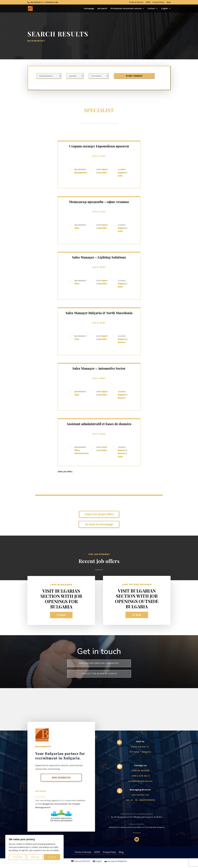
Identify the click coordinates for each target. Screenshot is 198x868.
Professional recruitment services (126, 9)
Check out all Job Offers (99, 524)
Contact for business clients (99, 674)
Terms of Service (136, 2)
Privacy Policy (159, 2)
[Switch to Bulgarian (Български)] (116, 861)
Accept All (52, 857)
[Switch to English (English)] (97, 861)
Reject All (35, 857)
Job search (102, 9)
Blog (169, 2)
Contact (151, 9)
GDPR (148, 2)
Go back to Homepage (99, 534)
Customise (17, 857)
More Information (61, 778)
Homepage (89, 9)
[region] (34, 849)
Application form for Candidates (99, 663)
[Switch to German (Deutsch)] (81, 861)
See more (61, 615)
